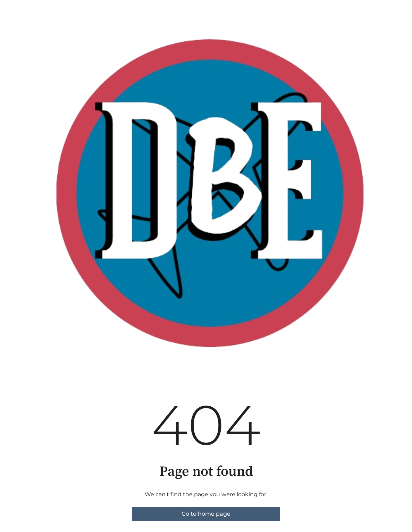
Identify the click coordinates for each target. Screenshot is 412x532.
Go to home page (206, 514)
